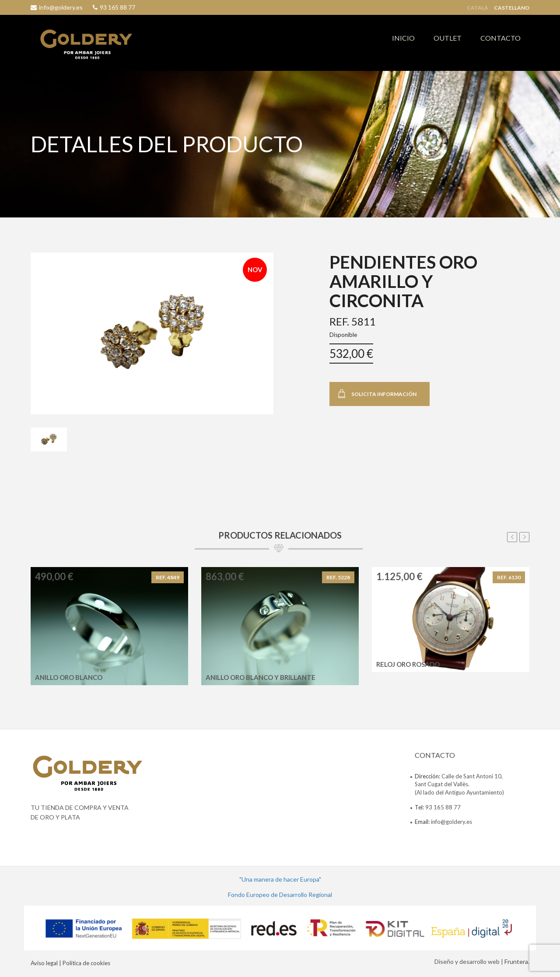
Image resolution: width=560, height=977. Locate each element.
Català (478, 8)
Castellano (512, 8)
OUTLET (448, 38)
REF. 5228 (338, 577)
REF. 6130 (509, 577)
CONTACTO (500, 38)
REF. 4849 (168, 577)
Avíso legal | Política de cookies (70, 963)
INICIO (403, 38)
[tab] (49, 440)
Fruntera (516, 961)
